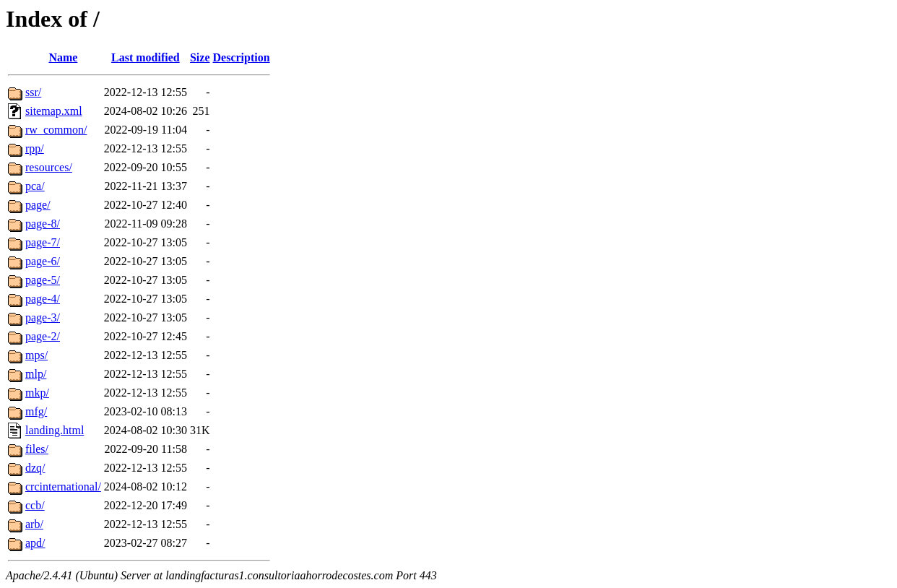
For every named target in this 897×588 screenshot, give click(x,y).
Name (63, 57)
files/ (37, 449)
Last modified (146, 57)
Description (242, 57)
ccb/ (35, 505)
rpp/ (35, 148)
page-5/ (43, 280)
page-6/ (43, 261)
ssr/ (33, 92)
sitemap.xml (54, 111)
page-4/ (43, 299)
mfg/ (36, 411)
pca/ (35, 186)
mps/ (36, 355)
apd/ (35, 543)
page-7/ (43, 242)
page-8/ (43, 224)
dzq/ (35, 468)
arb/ (34, 524)
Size (200, 57)
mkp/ (37, 393)
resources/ (49, 167)
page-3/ (43, 317)
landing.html (55, 430)
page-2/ (43, 336)
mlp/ (36, 374)
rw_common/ (56, 130)
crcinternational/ (63, 487)
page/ (38, 205)
